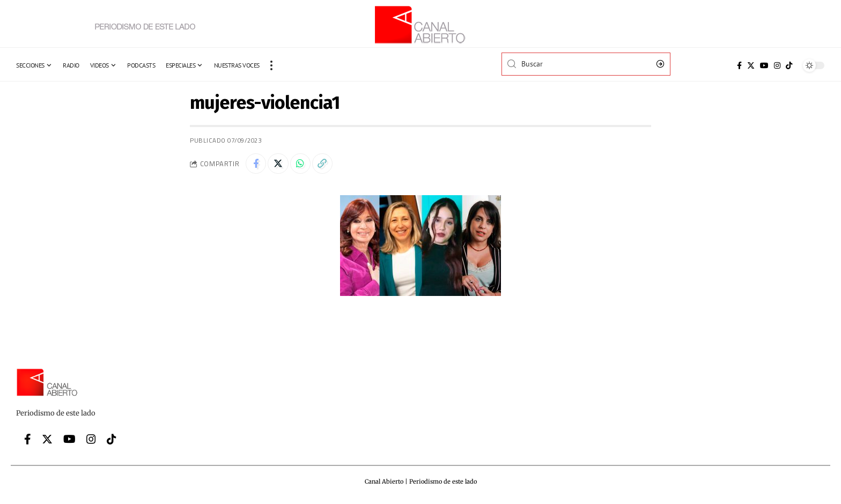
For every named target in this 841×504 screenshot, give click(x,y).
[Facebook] (739, 65)
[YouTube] (764, 65)
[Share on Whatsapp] (303, 164)
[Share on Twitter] (279, 164)
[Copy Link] (326, 164)
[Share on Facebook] (256, 164)
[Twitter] (751, 65)
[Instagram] (777, 65)
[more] (271, 65)
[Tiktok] (789, 65)
